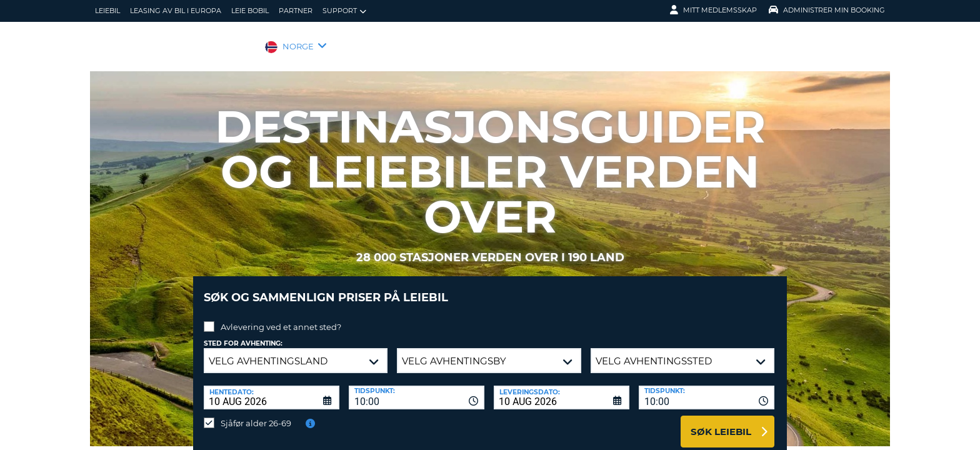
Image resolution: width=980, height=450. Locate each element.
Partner (296, 11)
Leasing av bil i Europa (176, 11)
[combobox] (417, 388)
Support (344, 11)
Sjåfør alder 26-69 (256, 414)
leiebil (107, 11)
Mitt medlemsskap (713, 10)
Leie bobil (250, 11)
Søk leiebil (721, 422)
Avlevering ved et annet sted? (281, 317)
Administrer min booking (827, 10)
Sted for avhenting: (243, 334)
